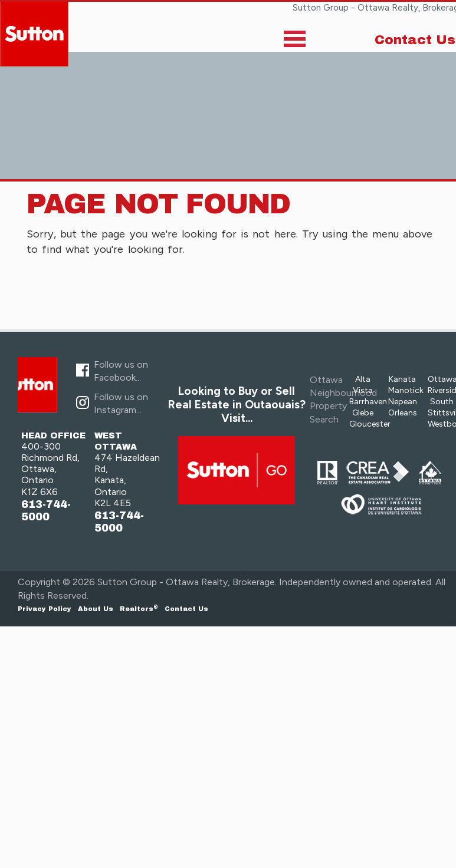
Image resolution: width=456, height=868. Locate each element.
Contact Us (415, 40)
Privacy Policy (45, 609)
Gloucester (370, 424)
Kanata (402, 379)
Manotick (406, 390)
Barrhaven (368, 402)
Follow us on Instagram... (121, 403)
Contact (186, 609)
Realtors (139, 609)
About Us (96, 609)
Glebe (363, 413)
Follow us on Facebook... (121, 371)
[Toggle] (295, 42)
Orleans (403, 413)
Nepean (403, 402)
